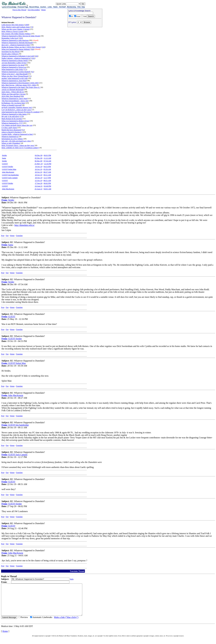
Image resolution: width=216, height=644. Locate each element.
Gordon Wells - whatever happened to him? (17, 134)
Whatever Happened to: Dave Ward (14, 98)
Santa (4, 158)
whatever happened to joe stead (13, 65)
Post (3, 236)
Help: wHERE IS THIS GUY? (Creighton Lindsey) (20, 148)
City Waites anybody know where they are (17, 125)
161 (33, 58)
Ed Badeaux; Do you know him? (13, 103)
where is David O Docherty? (12, 132)
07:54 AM (47, 161)
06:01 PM (47, 155)
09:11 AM (47, 175)
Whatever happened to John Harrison (15, 40)
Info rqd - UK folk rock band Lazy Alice (16, 141)
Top (7, 236)
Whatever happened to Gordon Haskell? (16, 72)
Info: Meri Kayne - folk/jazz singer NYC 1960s (19, 85)
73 (32, 27)
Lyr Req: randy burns (9, 128)
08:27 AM (47, 172)
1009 (27, 25)
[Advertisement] (85, 46)
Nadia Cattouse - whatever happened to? (16, 58)
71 (26, 69)
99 (22, 96)
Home (43, 10)
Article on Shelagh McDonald (12, 89)
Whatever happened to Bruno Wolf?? (15, 60)
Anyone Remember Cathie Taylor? (14, 63)
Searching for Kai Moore (11, 51)
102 (36, 56)
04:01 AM (47, 189)
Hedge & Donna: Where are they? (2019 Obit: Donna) (21, 47)
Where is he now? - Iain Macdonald (15, 74)
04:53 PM (47, 166)
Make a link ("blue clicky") (66, 624)
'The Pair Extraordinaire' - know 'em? (15, 101)
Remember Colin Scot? (10, 38)
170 (22, 116)
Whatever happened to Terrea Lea (14, 67)
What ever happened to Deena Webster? (16, 49)
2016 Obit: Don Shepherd (11, 96)
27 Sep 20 (39, 183)
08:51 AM (47, 180)
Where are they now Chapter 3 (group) (16, 29)
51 (23, 130)
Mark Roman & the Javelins (12, 119)
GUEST (5, 164)
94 (32, 49)
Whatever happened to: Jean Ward (14, 81)
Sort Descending (34, 10)
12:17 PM (47, 178)
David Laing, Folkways (10, 54)
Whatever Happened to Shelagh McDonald (17, 43)
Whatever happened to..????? (12, 123)
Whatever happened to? (10, 136)
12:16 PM (48, 164)
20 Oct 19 (38, 169)
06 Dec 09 (38, 161)
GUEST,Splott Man (9, 169)
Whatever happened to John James (14, 114)
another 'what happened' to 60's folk (15, 78)
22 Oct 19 (38, 180)
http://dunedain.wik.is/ (24, 225)
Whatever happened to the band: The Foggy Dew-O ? (21, 87)
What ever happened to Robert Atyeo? (15, 121)
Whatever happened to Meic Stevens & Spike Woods (21, 36)
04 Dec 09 (38, 155)
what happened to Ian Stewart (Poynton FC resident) (21, 112)
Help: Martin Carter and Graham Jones (16, 27)
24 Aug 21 (39, 186)
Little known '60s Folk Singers (13, 25)
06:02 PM (47, 183)
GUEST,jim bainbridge (10, 175)
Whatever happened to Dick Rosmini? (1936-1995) (20, 83)
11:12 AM (47, 158)
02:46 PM (47, 186)
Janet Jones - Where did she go (13, 92)
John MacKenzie (8, 172)
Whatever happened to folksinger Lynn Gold (18, 56)
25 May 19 (39, 164)
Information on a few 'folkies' (12, 139)
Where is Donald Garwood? (12, 105)
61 (33, 72)
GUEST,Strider (8, 166)
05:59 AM (47, 169)
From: (5, 200)
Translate (19, 236)
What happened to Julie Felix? (13, 69)
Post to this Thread (19, 10)
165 (21, 38)
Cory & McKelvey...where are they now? (16, 110)
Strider (4, 155)
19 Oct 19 (38, 166)
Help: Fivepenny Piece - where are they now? (18, 145)
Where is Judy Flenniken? (11, 143)
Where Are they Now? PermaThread (15, 76)
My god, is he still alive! (10, 116)
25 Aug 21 (38, 189)
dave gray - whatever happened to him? (16, 45)
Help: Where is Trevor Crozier (13, 31)
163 (43, 47)
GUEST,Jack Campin (10, 178)
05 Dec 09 (38, 158)
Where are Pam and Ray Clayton (13, 94)
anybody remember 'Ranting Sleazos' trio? (17, 107)
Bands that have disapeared (11, 130)
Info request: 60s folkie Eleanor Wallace (16, 34)
